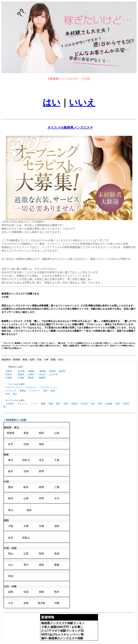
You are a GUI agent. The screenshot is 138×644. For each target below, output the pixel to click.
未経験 (109, 404)
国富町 (31, 378)
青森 (26, 433)
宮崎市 (9, 371)
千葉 (57, 460)
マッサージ (35, 391)
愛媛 (57, 565)
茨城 (26, 471)
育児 (100, 404)
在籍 (118, 404)
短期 (66, 404)
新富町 (43, 371)
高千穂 (21, 371)
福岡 (11, 592)
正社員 (84, 404)
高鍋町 (31, 371)
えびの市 (53, 374)
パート (35, 404)
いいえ (82, 102)
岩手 (11, 444)
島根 (57, 554)
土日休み (10, 404)
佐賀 (26, 592)
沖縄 (57, 603)
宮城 (26, 444)
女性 (93, 404)
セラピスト (31, 387)
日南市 (9, 374)
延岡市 (62, 371)
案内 (58, 404)
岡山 (11, 554)
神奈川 (26, 460)
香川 (26, 565)
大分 (11, 603)
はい (52, 102)
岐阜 (26, 487)
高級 (53, 391)
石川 (57, 498)
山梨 (26, 498)
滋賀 (57, 526)
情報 (51, 404)
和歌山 (26, 538)
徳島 (41, 565)
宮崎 (26, 603)
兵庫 (26, 526)
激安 (45, 391)
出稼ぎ (75, 404)
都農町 (42, 378)
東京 (11, 460)
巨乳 (8, 394)
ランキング (11, 391)
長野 (41, 498)
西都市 (53, 371)
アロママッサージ (14, 387)
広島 (26, 554)
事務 (43, 404)
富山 (11, 510)
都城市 (21, 374)
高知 (11, 576)
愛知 (11, 487)
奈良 (11, 538)
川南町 (9, 378)
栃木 (11, 471)
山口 (11, 565)
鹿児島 (41, 603)
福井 (29, 510)
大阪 (11, 526)
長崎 (41, 592)
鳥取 (41, 554)
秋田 (41, 433)
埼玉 (41, 460)
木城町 (21, 378)
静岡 (41, 487)
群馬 (41, 471)
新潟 (11, 498)
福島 (41, 444)
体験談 (23, 391)
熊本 (57, 592)
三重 (57, 487)
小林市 (31, 374)
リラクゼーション (49, 387)
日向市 (42, 374)
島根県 (11, 433)
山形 (57, 433)
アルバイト (23, 404)
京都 (41, 526)
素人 (15, 394)
